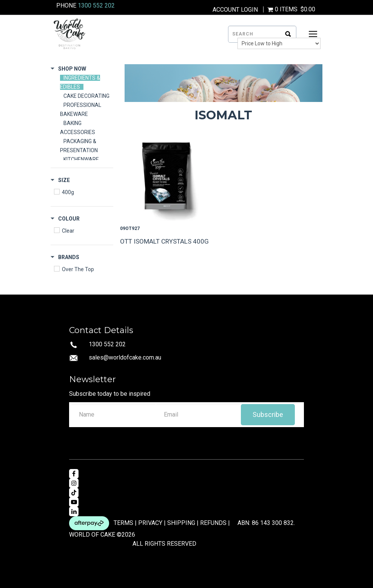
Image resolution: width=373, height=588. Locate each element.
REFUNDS (213, 522)
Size (64, 180)
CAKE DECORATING (86, 96)
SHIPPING (181, 522)
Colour (69, 219)
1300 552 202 (96, 5)
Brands (69, 257)
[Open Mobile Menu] (313, 34)
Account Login (235, 10)
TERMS (123, 522)
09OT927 (130, 228)
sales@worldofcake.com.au (125, 357)
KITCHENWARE (81, 159)
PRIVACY (150, 522)
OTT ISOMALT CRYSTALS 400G (164, 241)
